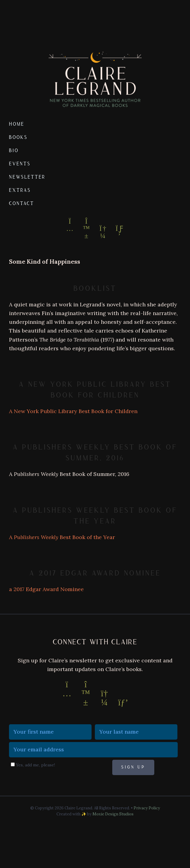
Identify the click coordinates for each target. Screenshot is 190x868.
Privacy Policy (147, 808)
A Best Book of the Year (62, 537)
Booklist (95, 288)
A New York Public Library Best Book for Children (73, 411)
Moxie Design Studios (113, 814)
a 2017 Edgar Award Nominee (95, 573)
